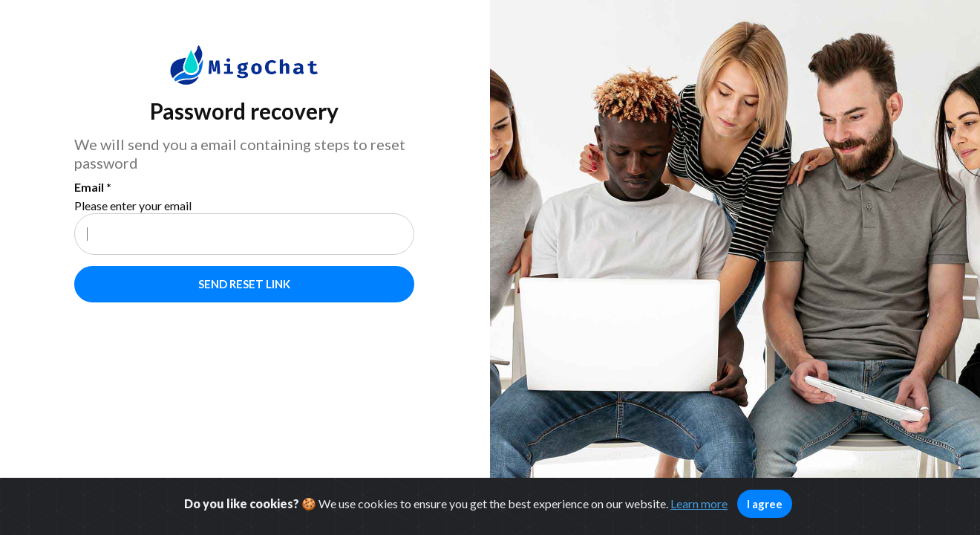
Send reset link (244, 284)
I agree (765, 504)
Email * (93, 187)
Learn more (699, 503)
